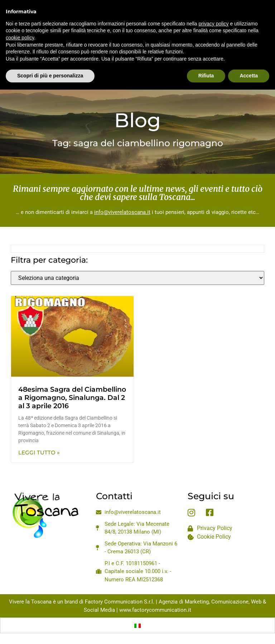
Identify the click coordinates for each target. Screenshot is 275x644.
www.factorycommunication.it (155, 610)
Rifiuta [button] (206, 59)
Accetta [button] (249, 59)
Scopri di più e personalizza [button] (50, 59)
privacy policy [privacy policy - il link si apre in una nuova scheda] (214, 7)
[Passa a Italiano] (137, 625)
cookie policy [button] (20, 21)
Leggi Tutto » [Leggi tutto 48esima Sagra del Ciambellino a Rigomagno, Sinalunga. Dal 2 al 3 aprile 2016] (39, 452)
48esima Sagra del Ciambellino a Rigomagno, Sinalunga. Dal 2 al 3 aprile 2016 (72, 398)
